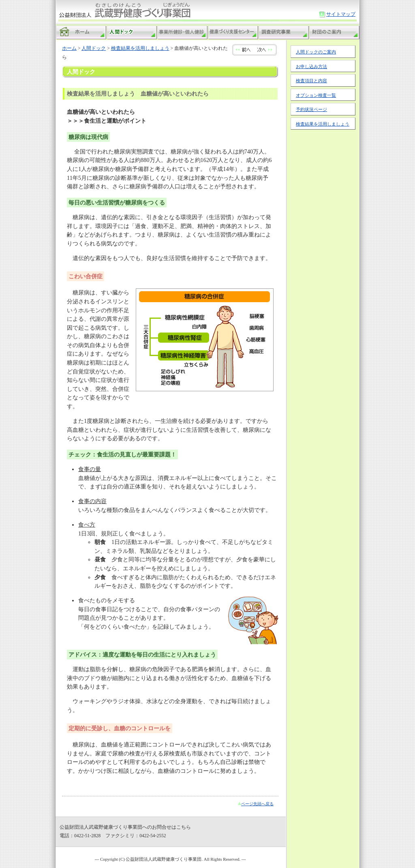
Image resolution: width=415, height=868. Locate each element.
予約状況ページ (311, 109)
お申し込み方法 (311, 66)
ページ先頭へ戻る (257, 804)
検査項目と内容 (311, 81)
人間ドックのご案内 (316, 52)
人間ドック (94, 48)
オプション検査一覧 (316, 95)
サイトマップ (341, 14)
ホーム (69, 48)
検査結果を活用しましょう (323, 124)
